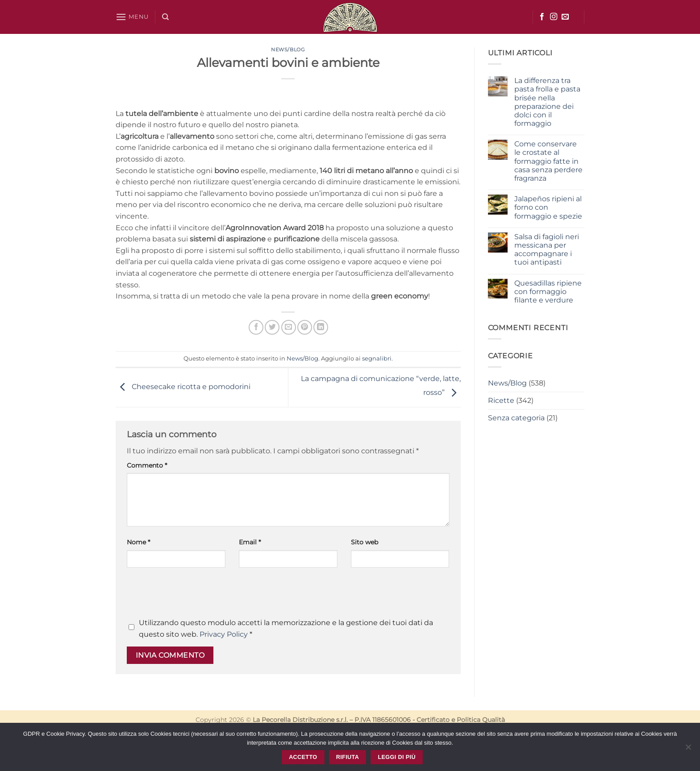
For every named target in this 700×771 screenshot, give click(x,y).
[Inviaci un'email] (565, 17)
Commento (147, 465)
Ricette (501, 400)
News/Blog (288, 50)
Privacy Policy (224, 634)
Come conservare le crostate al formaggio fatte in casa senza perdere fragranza (548, 161)
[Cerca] (165, 17)
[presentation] (195, 595)
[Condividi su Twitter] (272, 327)
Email (250, 542)
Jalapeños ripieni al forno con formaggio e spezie (548, 207)
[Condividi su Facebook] (256, 327)
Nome (138, 542)
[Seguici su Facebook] (542, 17)
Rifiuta (348, 757)
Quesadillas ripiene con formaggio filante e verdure (548, 292)
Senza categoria (516, 418)
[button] (132, 17)
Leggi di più (396, 757)
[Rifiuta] (688, 750)
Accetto (303, 757)
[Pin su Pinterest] (305, 327)
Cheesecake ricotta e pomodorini (183, 387)
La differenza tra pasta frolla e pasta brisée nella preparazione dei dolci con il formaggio (547, 102)
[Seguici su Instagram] (554, 17)
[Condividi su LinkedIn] (321, 327)
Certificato (433, 720)
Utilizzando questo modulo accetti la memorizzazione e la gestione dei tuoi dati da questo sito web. (286, 628)
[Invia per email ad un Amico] (289, 327)
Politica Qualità (481, 720)
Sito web (365, 542)
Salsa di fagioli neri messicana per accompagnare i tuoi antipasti (547, 250)
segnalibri (377, 359)
